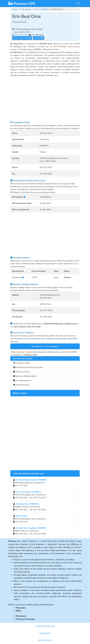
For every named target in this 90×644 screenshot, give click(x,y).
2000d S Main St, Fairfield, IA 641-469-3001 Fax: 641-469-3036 (30, 507)
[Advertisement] (45, 99)
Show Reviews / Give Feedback (45, 346)
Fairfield (44, 9)
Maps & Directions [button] (22, 38)
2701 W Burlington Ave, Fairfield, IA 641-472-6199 (29, 519)
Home (15, 9)
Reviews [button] (38, 38)
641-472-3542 (21, 35)
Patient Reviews (21, 385)
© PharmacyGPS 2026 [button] (45, 626)
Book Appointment (22, 380)
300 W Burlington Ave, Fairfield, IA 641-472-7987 (30, 483)
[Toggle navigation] (78, 3)
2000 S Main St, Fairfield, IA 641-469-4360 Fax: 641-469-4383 (30, 531)
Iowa (36, 9)
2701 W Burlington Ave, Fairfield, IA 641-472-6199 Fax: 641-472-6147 (30, 495)
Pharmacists (26, 9)
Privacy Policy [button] (45, 640)
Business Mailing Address (25, 376)
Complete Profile (21, 363)
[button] (25, 197)
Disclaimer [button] (45, 633)
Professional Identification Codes (28, 367)
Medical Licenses (22, 372)
